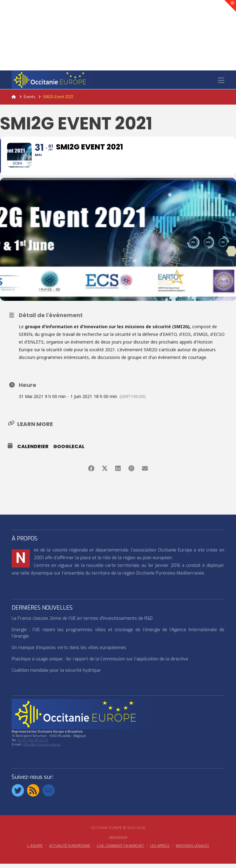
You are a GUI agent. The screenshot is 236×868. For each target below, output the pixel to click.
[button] (221, 80)
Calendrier (33, 451)
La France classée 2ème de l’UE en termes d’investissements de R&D (82, 623)
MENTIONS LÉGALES (192, 850)
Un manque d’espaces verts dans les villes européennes (69, 652)
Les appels (160, 850)
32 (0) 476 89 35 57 (33, 745)
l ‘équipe (35, 850)
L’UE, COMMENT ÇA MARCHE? (120, 850)
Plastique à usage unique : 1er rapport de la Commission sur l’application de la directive (100, 663)
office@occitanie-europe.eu (42, 749)
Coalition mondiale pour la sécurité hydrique (56, 675)
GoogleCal (69, 451)
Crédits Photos (118, 841)
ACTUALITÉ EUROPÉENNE (70, 850)
